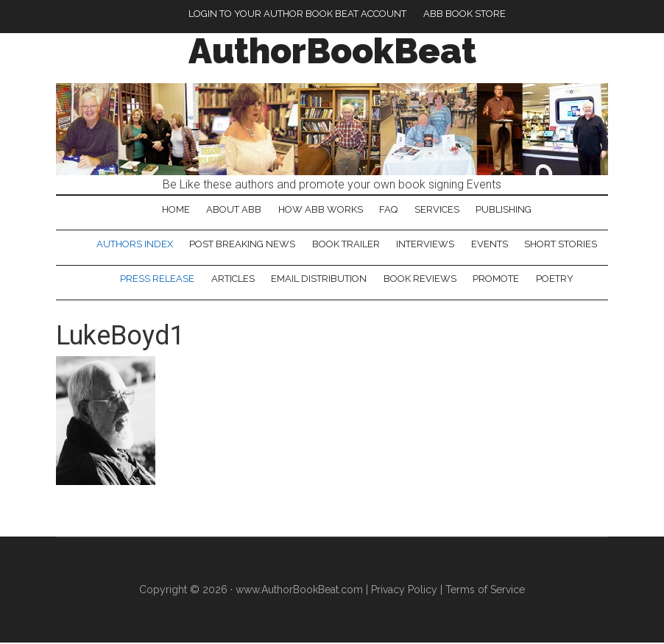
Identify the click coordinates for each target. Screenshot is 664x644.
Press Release (156, 280)
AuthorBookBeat (332, 51)
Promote (497, 280)
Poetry (555, 280)
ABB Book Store (465, 14)
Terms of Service (485, 591)
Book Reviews (420, 280)
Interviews (426, 245)
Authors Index (134, 245)
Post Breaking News (242, 245)
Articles (232, 280)
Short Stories (562, 245)
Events (490, 245)
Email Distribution (319, 280)
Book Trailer (346, 245)
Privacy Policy (404, 591)
